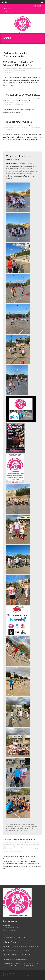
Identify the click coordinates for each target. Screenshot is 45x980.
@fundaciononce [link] (31, 171)
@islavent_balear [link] (12, 171)
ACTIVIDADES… (8, 951)
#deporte (21, 102)
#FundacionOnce (19, 104)
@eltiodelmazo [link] (11, 176)
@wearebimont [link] (27, 174)
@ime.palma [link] (10, 178)
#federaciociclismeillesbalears (11, 849)
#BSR (8, 828)
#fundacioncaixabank (9, 72)
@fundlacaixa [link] (22, 171)
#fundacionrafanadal (8, 851)
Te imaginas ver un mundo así (18, 122)
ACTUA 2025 (7, 959)
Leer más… (7, 143)
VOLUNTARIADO (9, 955)
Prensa (8, 100)
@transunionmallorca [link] (27, 169)
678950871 (8, 9)
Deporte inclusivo (34, 98)
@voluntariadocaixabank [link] (14, 174)
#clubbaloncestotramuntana (22, 70)
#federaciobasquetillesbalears (21, 847)
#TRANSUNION (19, 851)
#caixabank (26, 100)
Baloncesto (23, 68)
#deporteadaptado (8, 847)
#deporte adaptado (23, 845)
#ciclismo (39, 843)
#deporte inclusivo (29, 102)
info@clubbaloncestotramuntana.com (16, 12)
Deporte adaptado (31, 68)
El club (10, 70)
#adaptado (27, 826)
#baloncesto (16, 100)
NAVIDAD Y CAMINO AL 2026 (13, 947)
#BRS (21, 100)
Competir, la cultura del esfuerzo (19, 839)
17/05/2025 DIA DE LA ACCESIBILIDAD (22, 95)
